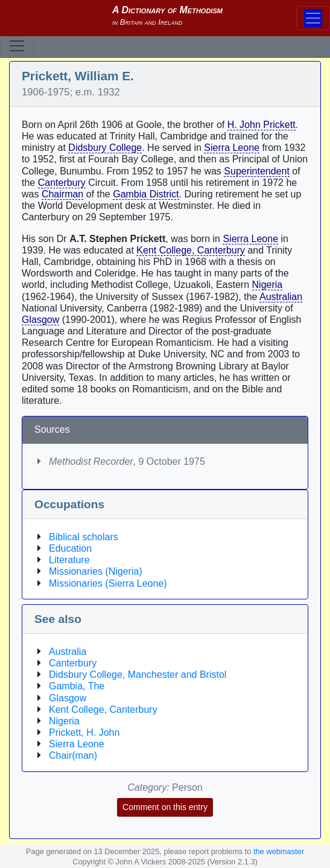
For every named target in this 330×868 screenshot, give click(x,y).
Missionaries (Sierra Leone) (108, 583)
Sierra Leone (232, 148)
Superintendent (257, 171)
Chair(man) (73, 755)
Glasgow (40, 320)
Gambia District (146, 194)
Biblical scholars (84, 537)
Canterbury (62, 183)
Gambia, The (77, 686)
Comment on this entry (165, 807)
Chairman (62, 194)
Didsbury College (105, 148)
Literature (69, 560)
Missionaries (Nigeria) (96, 571)
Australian (281, 297)
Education (70, 548)
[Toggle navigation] (17, 46)
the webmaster (279, 851)
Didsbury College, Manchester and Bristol (138, 675)
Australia (68, 652)
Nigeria (268, 285)
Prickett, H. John (84, 732)
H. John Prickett (262, 125)
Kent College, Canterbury (191, 250)
